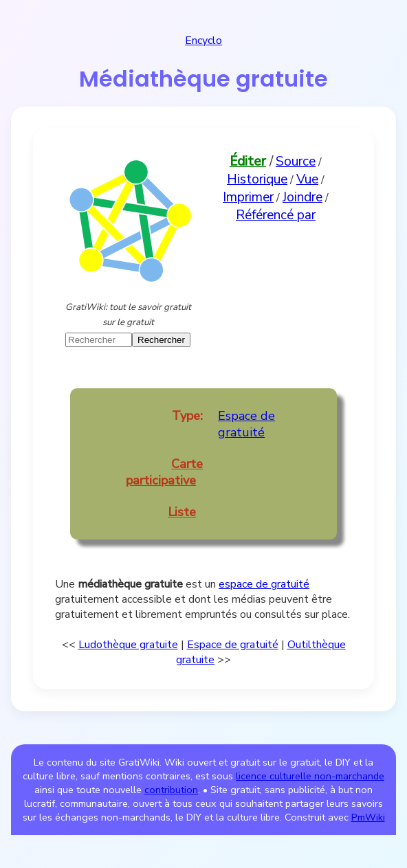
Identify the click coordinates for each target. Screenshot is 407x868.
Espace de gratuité (246, 424)
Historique (257, 179)
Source (296, 162)
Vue (307, 179)
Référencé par (276, 215)
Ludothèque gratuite (128, 645)
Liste (182, 512)
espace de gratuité (264, 584)
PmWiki (368, 817)
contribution (171, 790)
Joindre (302, 197)
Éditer (248, 162)
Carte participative (164, 472)
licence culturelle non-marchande (310, 776)
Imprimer (248, 197)
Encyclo (203, 41)
